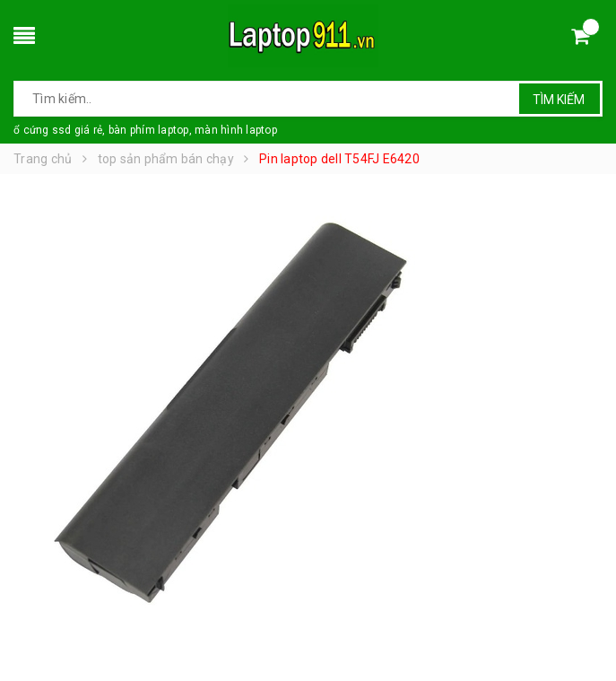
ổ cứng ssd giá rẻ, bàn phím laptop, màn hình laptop (145, 130)
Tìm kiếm (559, 100)
